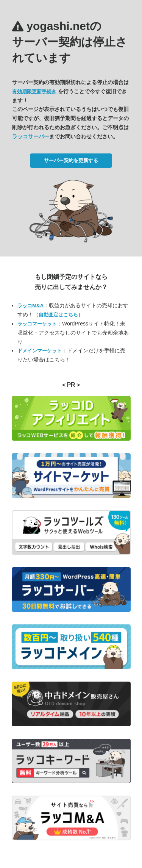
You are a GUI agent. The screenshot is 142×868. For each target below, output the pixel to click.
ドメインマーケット (40, 351)
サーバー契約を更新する (71, 160)
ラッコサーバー (31, 136)
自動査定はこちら (58, 315)
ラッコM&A (30, 306)
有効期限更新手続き (34, 91)
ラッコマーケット (37, 324)
